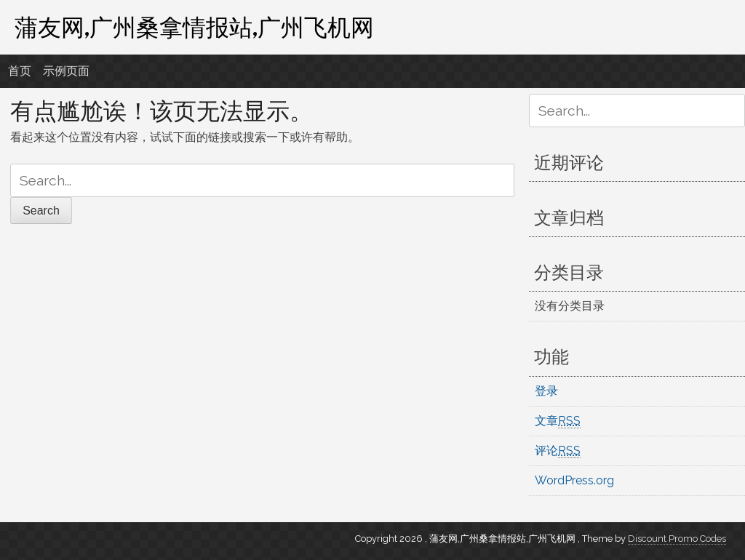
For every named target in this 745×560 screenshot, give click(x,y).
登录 (546, 391)
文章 (558, 421)
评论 (558, 451)
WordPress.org (574, 480)
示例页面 (66, 71)
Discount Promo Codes (677, 539)
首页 (20, 71)
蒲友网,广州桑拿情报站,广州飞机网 (194, 27)
